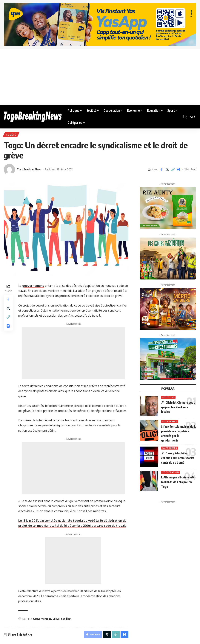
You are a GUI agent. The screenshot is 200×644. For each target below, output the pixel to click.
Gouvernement (42, 619)
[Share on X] (167, 169)
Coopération (171, 472)
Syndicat (66, 619)
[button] (185, 117)
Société (11, 135)
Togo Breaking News (29, 169)
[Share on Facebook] (161, 169)
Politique (168, 397)
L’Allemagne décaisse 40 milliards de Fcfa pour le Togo (177, 481)
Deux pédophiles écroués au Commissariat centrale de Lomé (178, 457)
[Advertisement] (100, 77)
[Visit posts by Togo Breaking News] (9, 169)
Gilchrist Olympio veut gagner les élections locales (178, 407)
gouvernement (33, 286)
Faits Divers (170, 422)
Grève (56, 619)
